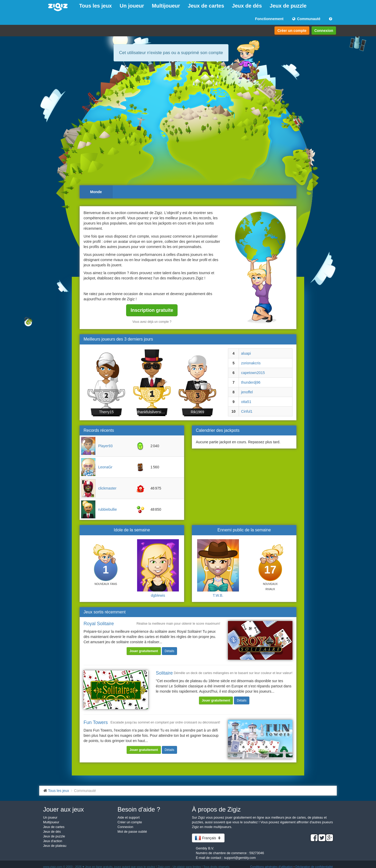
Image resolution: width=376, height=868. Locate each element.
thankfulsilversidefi (152, 412)
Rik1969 (197, 412)
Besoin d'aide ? (139, 809)
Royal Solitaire (99, 624)
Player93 (105, 446)
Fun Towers (96, 722)
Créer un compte (292, 31)
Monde (96, 192)
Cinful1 (247, 411)
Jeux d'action (53, 841)
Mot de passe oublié (132, 832)
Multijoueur (166, 6)
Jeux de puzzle (288, 6)
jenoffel (247, 392)
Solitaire (164, 673)
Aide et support (129, 818)
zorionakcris (251, 363)
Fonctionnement (269, 19)
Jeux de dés (247, 6)
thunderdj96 (251, 382)
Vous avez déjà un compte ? (152, 322)
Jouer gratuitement (144, 651)
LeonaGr (105, 467)
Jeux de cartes (206, 6)
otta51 (246, 402)
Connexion (324, 31)
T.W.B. (218, 595)
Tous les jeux (95, 6)
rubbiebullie (108, 509)
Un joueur (132, 6)
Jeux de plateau (55, 846)
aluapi (246, 353)
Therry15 (106, 412)
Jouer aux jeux (63, 809)
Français (208, 838)
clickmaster (107, 488)
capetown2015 (253, 373)
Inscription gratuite (152, 310)
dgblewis (158, 595)
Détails (170, 651)
